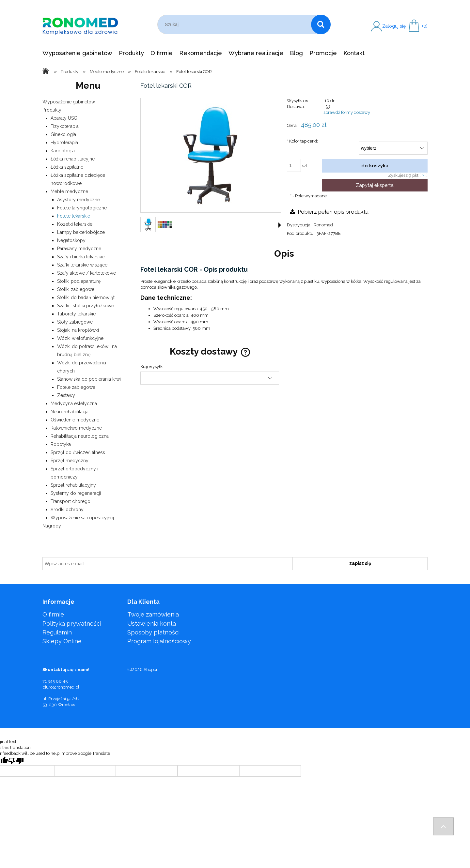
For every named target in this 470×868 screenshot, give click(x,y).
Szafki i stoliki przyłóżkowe (86, 306)
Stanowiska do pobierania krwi (89, 379)
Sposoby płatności (153, 632)
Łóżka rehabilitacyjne (73, 159)
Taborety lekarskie (76, 314)
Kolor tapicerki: (302, 141)
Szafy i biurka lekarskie (81, 257)
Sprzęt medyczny (70, 461)
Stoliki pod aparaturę (79, 281)
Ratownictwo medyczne (76, 428)
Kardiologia (63, 151)
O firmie (53, 614)
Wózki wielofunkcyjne (80, 338)
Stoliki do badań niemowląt (86, 297)
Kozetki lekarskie (75, 224)
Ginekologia (63, 134)
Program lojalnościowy (159, 641)
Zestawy (66, 395)
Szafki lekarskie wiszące (82, 265)
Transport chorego (70, 501)
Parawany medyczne (79, 249)
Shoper (151, 670)
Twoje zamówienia (153, 614)
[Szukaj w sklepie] (235, 24)
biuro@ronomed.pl (61, 687)
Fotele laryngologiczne (82, 208)
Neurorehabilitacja (70, 412)
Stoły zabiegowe (75, 322)
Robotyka (61, 444)
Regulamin (57, 632)
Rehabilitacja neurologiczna (80, 436)
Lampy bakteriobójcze (81, 232)
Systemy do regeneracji (76, 493)
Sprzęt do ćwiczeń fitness (78, 452)
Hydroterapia (64, 143)
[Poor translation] (16, 761)
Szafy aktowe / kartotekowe (86, 273)
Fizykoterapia (65, 126)
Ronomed (323, 225)
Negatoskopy (71, 240)
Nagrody (52, 526)
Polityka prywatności (72, 624)
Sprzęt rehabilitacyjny (73, 485)
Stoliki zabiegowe (76, 289)
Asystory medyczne (78, 200)
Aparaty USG (64, 118)
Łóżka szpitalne (67, 167)
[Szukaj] (321, 24)
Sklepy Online (62, 641)
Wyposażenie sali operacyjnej (82, 518)
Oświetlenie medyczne (75, 420)
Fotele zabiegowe (76, 387)
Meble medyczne (69, 191)
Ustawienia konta (152, 624)
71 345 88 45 (55, 681)
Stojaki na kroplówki (78, 330)
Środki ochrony (67, 510)
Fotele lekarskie (74, 216)
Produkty (52, 110)
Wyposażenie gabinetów (69, 102)
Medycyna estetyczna (74, 404)
